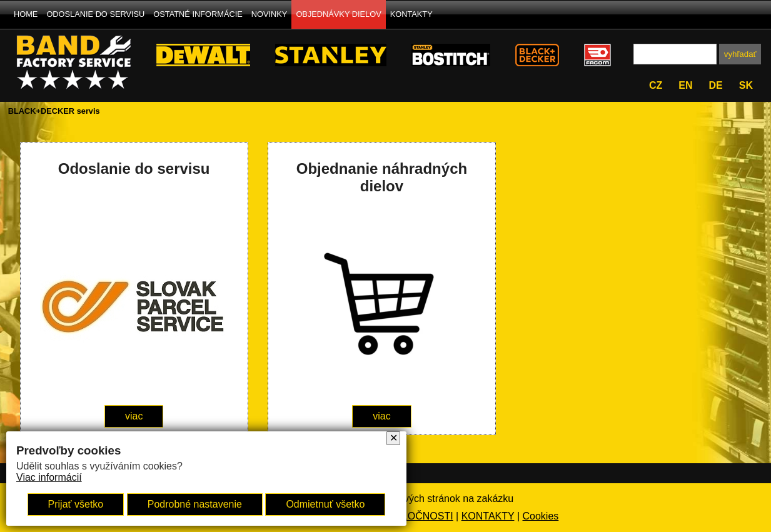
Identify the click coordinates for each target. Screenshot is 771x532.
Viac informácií (49, 477)
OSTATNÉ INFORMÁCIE (198, 14)
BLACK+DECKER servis (54, 111)
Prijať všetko (76, 504)
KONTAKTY (411, 14)
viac (134, 416)
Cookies (541, 516)
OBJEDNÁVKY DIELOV (338, 14)
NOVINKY (270, 14)
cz (656, 85)
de (716, 85)
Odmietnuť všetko (325, 504)
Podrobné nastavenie (195, 504)
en (685, 85)
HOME (26, 14)
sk (746, 85)
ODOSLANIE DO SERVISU (95, 14)
